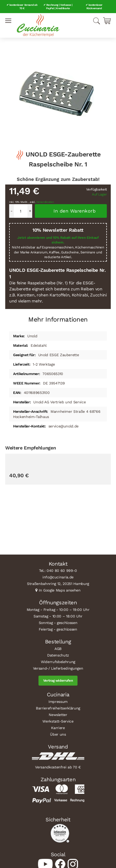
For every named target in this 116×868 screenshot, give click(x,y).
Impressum (58, 702)
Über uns (58, 734)
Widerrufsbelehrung (58, 662)
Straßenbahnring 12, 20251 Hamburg (58, 584)
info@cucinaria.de (58, 577)
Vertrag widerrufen (58, 680)
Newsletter (58, 715)
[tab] (58, 318)
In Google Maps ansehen (60, 590)
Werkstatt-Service (58, 721)
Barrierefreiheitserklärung (58, 708)
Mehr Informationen (58, 319)
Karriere (58, 728)
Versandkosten (45, 202)
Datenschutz (58, 655)
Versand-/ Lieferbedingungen (58, 668)
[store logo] (38, 25)
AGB (58, 649)
